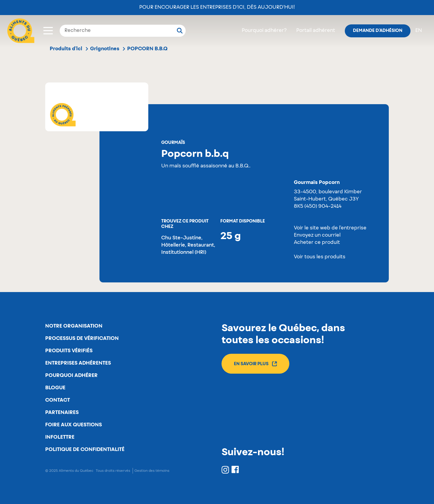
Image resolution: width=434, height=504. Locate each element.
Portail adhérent (316, 31)
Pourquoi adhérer (71, 375)
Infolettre (60, 437)
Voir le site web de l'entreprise (330, 228)
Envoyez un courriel (317, 235)
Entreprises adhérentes (78, 363)
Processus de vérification (82, 338)
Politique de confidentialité (85, 450)
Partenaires (62, 412)
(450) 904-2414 (323, 207)
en (419, 31)
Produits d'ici (66, 49)
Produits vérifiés (69, 351)
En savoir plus (255, 364)
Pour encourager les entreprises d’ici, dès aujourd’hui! (217, 8)
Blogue (55, 388)
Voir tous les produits (320, 257)
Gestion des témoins (152, 471)
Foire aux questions (74, 425)
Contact (58, 400)
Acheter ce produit (317, 243)
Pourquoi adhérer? (264, 31)
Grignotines (105, 49)
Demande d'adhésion (378, 31)
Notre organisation (74, 326)
